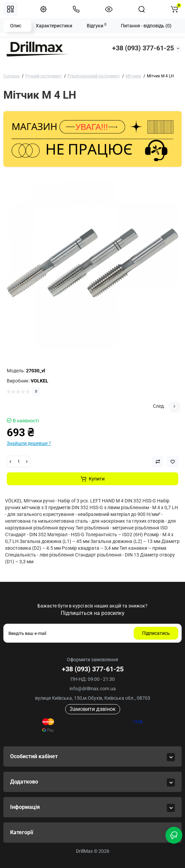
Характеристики (54, 26)
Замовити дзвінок (93, 709)
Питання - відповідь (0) (146, 26)
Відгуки (97, 25)
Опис (16, 26)
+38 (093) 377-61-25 (143, 48)
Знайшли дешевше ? (29, 443)
